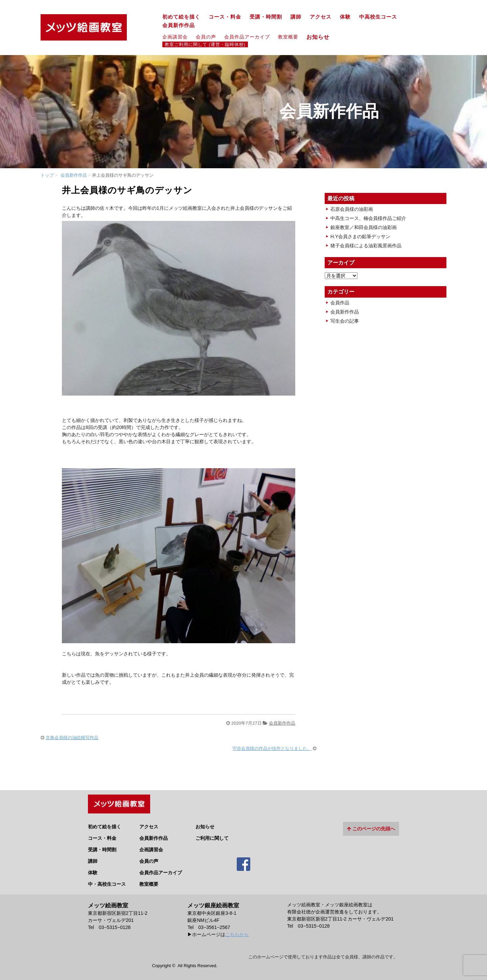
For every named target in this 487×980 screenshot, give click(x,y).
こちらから (237, 931)
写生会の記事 (345, 321)
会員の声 (206, 37)
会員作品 (340, 303)
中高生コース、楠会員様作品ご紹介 (368, 218)
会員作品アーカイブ (247, 37)
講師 (296, 17)
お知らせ (321, 37)
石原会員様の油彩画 (352, 209)
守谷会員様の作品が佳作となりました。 (272, 748)
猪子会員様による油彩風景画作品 (366, 246)
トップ (47, 175)
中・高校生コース (107, 880)
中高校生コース (378, 17)
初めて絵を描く (181, 17)
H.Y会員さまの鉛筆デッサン (360, 236)
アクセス (321, 17)
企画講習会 (175, 37)
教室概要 (288, 37)
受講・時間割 (266, 17)
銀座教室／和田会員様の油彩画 (364, 227)
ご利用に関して (212, 834)
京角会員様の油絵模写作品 (72, 738)
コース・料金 (225, 17)
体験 (345, 17)
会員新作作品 (179, 25)
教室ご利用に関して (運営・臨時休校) (205, 45)
